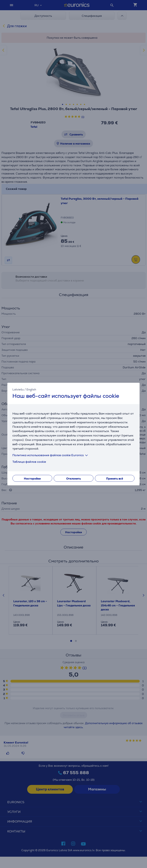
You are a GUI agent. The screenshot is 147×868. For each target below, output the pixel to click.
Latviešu (18, 389)
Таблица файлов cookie (29, 462)
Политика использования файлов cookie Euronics (51, 455)
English (31, 389)
